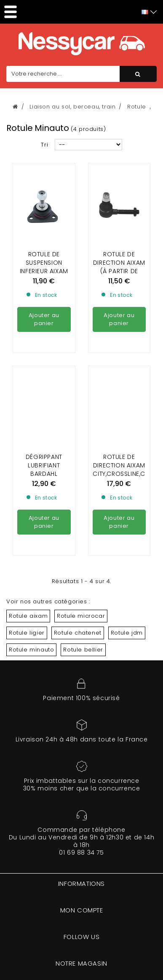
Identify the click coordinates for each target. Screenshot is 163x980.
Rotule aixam (28, 616)
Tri (45, 145)
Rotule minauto (31, 650)
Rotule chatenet (78, 633)
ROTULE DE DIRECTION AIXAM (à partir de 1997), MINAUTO (119, 267)
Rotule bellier (83, 650)
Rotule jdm (127, 633)
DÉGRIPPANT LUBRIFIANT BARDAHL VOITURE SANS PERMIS (44, 397)
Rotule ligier (27, 633)
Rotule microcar (81, 616)
